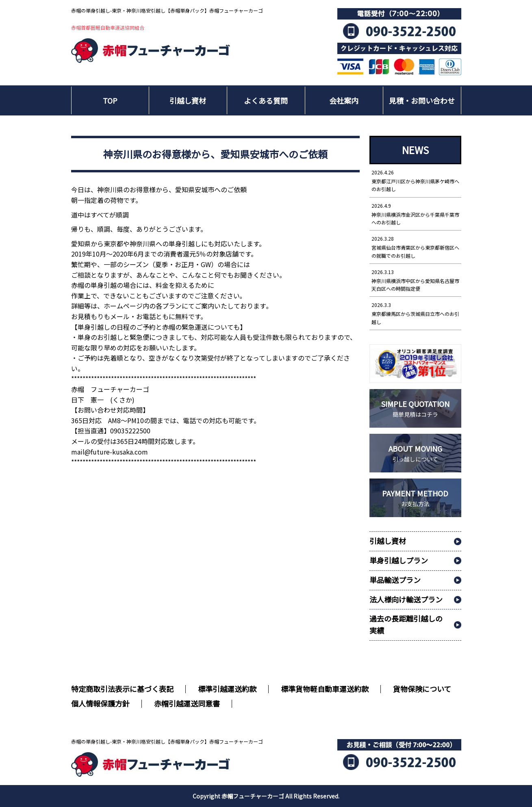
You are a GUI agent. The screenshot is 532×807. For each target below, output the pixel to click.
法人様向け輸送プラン (406, 599)
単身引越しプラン (399, 560)
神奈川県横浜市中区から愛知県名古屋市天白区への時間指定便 (415, 280)
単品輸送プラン (395, 580)
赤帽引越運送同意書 (187, 703)
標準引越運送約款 (227, 689)
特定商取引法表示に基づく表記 (122, 689)
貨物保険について (422, 689)
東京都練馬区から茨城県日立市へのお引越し (415, 313)
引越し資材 (188, 100)
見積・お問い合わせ (422, 100)
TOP (110, 100)
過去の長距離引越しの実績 (406, 624)
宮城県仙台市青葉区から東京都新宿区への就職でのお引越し (415, 247)
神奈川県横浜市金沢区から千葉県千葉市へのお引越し (415, 214)
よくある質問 (266, 100)
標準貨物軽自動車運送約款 (325, 689)
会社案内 (344, 100)
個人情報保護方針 (100, 703)
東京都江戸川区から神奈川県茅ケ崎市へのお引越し (415, 180)
